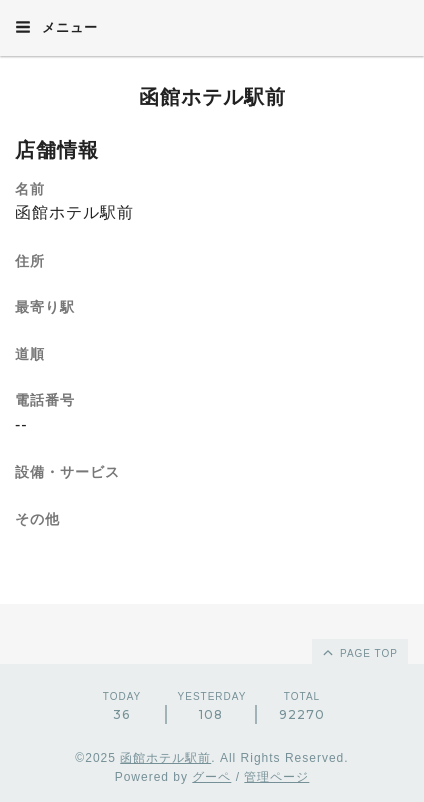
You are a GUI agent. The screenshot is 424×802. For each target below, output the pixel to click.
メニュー (56, 27)
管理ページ (276, 777)
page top (359, 652)
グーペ (211, 777)
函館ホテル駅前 (212, 97)
